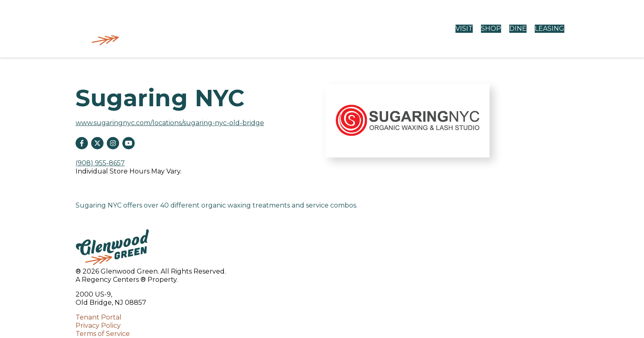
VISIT (464, 29)
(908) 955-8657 (100, 163)
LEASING (550, 29)
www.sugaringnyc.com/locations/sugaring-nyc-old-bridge (170, 123)
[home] (119, 29)
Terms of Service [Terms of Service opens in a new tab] (103, 334)
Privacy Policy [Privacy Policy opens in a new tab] (98, 325)
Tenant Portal (99, 317)
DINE (518, 29)
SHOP (491, 29)
